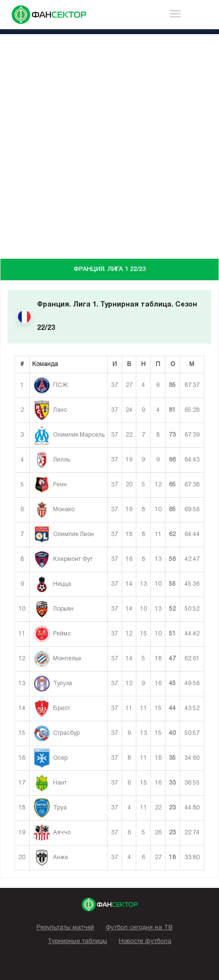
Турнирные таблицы (77, 942)
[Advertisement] (109, 144)
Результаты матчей (65, 928)
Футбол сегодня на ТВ (139, 928)
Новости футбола (145, 942)
